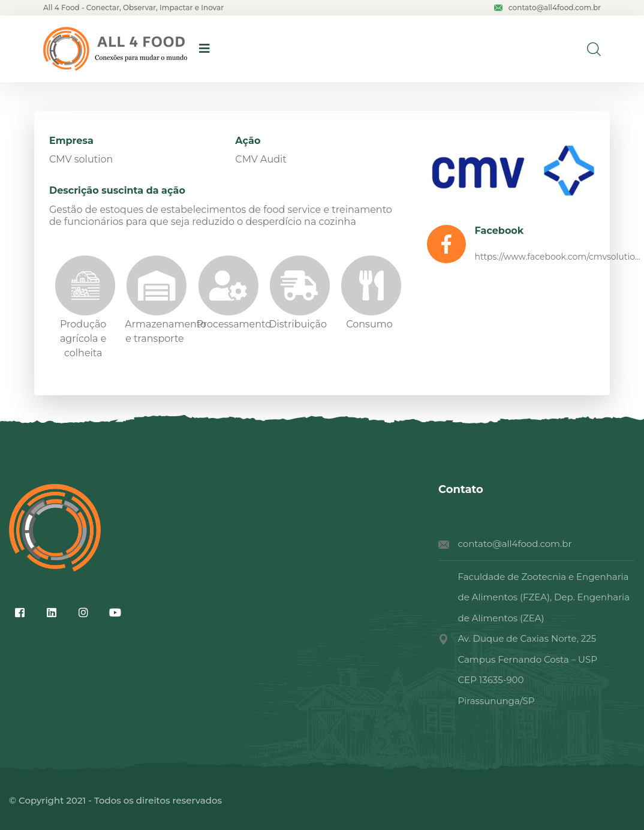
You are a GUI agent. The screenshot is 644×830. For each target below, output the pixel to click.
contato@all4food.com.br (547, 7)
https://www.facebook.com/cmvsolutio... (557, 257)
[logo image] (115, 49)
